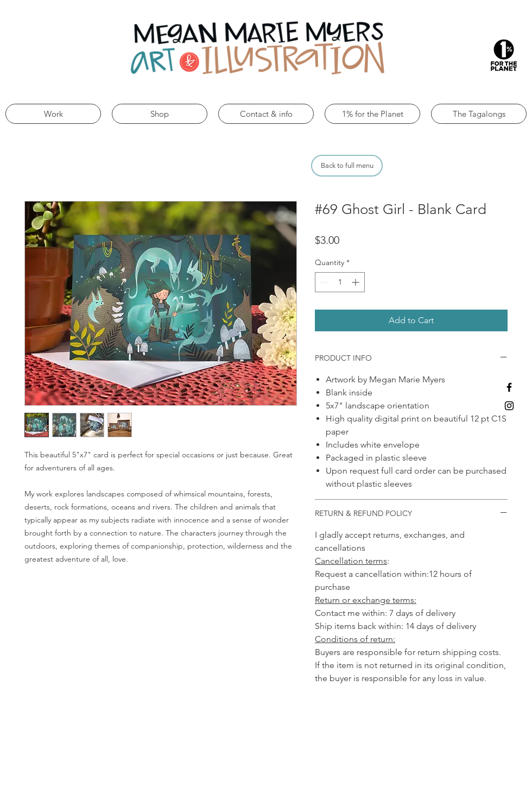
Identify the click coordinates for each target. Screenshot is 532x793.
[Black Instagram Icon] (509, 406)
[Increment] (356, 282)
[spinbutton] (340, 282)
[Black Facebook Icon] (509, 387)
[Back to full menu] (347, 166)
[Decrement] (323, 282)
